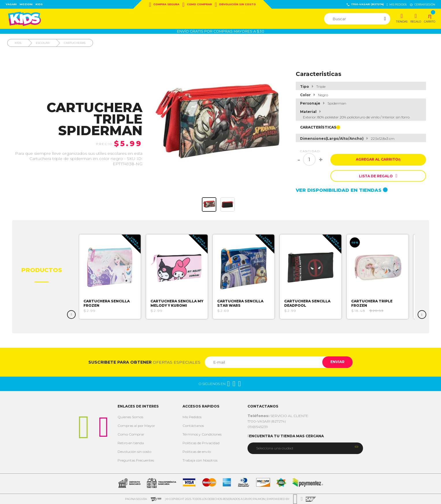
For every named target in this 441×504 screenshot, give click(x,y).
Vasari (11, 4)
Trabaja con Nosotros (200, 460)
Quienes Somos (130, 417)
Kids (39, 4)
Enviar (337, 362)
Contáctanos (193, 426)
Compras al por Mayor (136, 426)
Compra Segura (164, 5)
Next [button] (422, 315)
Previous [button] (71, 315)
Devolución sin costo (235, 5)
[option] (112, 277)
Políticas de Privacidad (201, 443)
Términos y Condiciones (202, 434)
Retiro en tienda (131, 443)
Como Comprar (197, 5)
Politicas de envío (197, 452)
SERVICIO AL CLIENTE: (278, 416)
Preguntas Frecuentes (136, 460)
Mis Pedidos (192, 417)
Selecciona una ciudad (275, 448)
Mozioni (26, 4)
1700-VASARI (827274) (365, 4)
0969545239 (258, 427)
